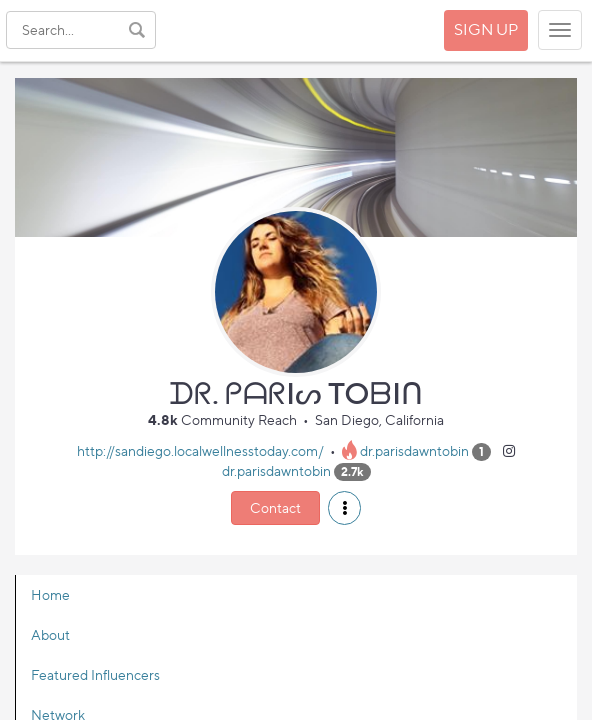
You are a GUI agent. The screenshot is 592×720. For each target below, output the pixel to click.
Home (50, 594)
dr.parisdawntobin (414, 450)
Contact (275, 507)
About (50, 634)
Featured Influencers (95, 674)
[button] (344, 508)
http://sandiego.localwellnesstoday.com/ (200, 450)
